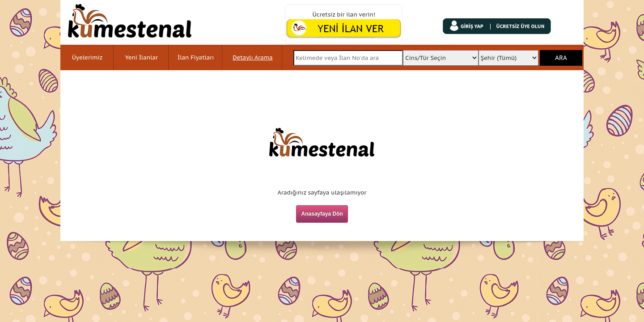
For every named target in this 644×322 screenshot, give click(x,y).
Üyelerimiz (87, 57)
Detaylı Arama (252, 57)
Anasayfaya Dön (322, 214)
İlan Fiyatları (196, 57)
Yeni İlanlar (142, 57)
